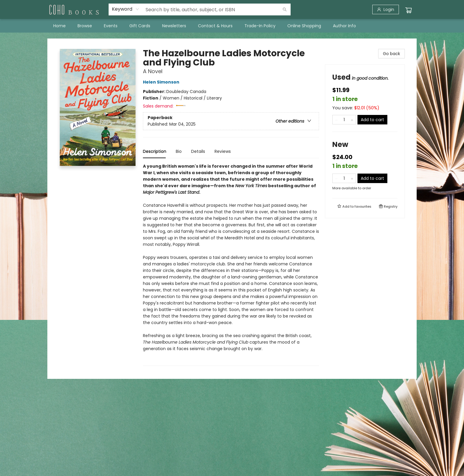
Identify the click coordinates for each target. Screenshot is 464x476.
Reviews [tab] (223, 151)
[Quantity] (344, 120)
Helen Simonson (162, 82)
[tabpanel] (231, 264)
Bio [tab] (179, 151)
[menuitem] (59, 26)
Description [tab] (155, 151)
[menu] (232, 26)
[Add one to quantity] (352, 120)
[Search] (285, 9)
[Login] (386, 9)
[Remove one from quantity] (336, 120)
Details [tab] (198, 151)
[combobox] (126, 9)
